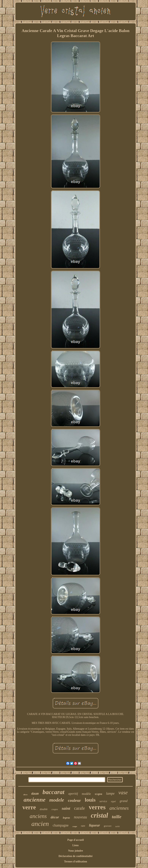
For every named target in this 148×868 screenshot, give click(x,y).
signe (99, 794)
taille (117, 817)
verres (97, 807)
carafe (79, 808)
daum (35, 794)
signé (113, 801)
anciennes (119, 808)
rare (83, 826)
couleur (74, 800)
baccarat (54, 792)
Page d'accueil (75, 840)
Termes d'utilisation (76, 862)
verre (29, 807)
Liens (76, 845)
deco (25, 794)
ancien (40, 824)
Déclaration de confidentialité (76, 856)
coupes (55, 809)
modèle (86, 794)
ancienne (34, 800)
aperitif (73, 794)
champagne (61, 825)
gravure (108, 826)
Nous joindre (75, 851)
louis (90, 800)
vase (123, 793)
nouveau (80, 817)
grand (124, 801)
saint (66, 808)
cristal (99, 815)
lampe (110, 793)
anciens (38, 816)
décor (55, 817)
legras (66, 818)
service (103, 801)
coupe (75, 826)
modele (57, 800)
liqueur (95, 825)
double (44, 809)
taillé (117, 826)
